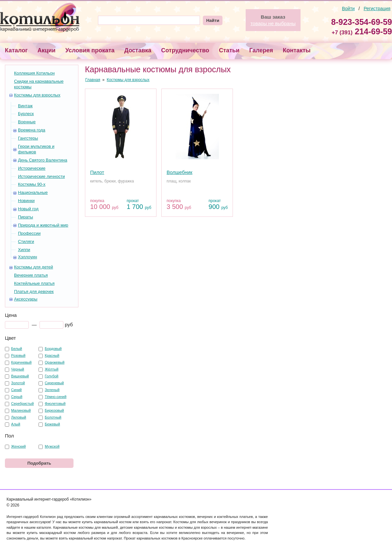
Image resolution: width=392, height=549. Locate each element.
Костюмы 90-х (32, 184)
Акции (47, 50)
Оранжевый (55, 362)
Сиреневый (54, 383)
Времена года (32, 130)
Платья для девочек (34, 292)
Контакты (297, 50)
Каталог (16, 50)
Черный (18, 369)
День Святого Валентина (43, 160)
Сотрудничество (185, 50)
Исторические (32, 168)
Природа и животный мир (43, 225)
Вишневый (20, 376)
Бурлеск (26, 114)
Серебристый (22, 403)
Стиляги (26, 241)
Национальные (33, 192)
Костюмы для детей (33, 267)
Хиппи (24, 250)
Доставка (138, 50)
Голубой (52, 376)
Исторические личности (41, 176)
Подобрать (39, 463)
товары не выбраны (273, 23)
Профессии (29, 233)
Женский (18, 446)
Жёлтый (52, 369)
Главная (93, 80)
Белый (16, 349)
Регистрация (377, 9)
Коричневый (21, 362)
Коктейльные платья (34, 283)
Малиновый (21, 410)
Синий (16, 390)
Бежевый (52, 424)
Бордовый (53, 349)
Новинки (26, 201)
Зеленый (52, 390)
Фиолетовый (55, 403)
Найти (213, 20)
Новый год (28, 209)
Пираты (25, 217)
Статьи (229, 50)
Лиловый (19, 417)
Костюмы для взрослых (37, 95)
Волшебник (180, 172)
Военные (27, 122)
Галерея (261, 50)
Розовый (18, 355)
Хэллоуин (27, 257)
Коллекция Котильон (34, 73)
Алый (16, 424)
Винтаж (25, 106)
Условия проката (90, 50)
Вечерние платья (31, 275)
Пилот (97, 172)
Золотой (18, 383)
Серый (17, 397)
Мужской (52, 446)
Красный (52, 355)
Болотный (53, 417)
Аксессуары (26, 299)
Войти (348, 9)
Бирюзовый (54, 410)
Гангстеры (28, 138)
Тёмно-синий (56, 397)
